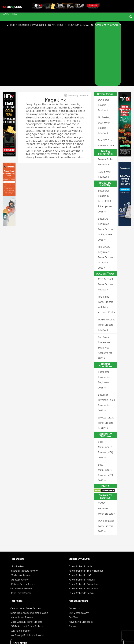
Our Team (74, 561)
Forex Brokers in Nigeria (82, 523)
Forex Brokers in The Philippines (86, 514)
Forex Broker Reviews (23, 25)
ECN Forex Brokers (21, 574)
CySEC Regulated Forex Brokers (105, 452)
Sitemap (73, 570)
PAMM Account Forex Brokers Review (106, 268)
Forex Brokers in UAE (80, 518)
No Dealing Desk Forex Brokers (27, 578)
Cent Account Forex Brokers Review (105, 228)
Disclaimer (103, 636)
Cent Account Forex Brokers (26, 552)
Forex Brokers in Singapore (83, 532)
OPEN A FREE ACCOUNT (108, 25)
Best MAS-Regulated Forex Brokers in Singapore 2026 (105, 173)
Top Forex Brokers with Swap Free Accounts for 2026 (105, 291)
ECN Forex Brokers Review (104, 48)
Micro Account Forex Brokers (26, 565)
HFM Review (17, 510)
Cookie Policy (116, 636)
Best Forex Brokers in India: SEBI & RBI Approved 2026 (106, 144)
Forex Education (69, 25)
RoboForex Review (21, 536)
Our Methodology (79, 556)
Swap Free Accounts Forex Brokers (29, 556)
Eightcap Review (19, 523)
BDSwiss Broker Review (23, 527)
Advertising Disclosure (81, 565)
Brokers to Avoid (48, 25)
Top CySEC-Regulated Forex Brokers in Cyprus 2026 (105, 201)
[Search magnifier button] (131, 17)
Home (6, 25)
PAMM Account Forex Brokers (27, 570)
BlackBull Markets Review (24, 514)
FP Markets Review (21, 518)
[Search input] (65, 14)
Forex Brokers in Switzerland (84, 527)
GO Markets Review (21, 532)
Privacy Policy (91, 636)
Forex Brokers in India (80, 510)
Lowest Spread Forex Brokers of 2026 (106, 366)
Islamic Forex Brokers (22, 561)
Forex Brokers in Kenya (81, 536)
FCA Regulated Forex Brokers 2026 (106, 469)
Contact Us (87, 25)
